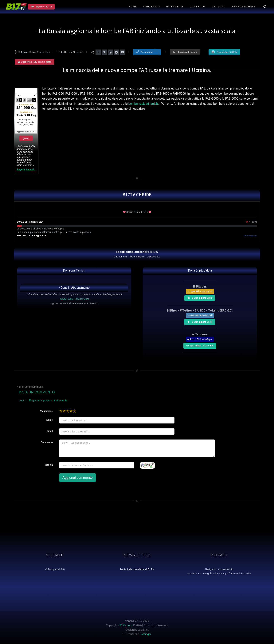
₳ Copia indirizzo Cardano (200, 345)
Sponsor (26, 138)
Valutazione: (47, 411)
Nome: (50, 420)
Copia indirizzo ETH (199, 321)
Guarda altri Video (185, 52)
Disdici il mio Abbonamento (74, 299)
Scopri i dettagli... (26, 170)
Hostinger (145, 634)
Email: (50, 431)
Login (22, 400)
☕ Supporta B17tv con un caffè (34, 62)
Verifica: (49, 465)
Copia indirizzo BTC (199, 297)
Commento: (47, 442)
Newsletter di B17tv (224, 52)
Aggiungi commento (78, 478)
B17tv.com (126, 625)
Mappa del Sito (55, 569)
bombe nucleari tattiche (144, 104)
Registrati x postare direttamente (48, 400)
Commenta (146, 52)
